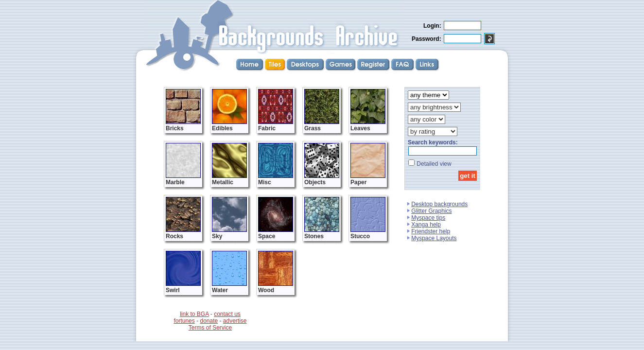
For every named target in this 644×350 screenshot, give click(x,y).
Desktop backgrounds (439, 204)
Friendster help (431, 231)
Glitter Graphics (431, 211)
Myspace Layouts (434, 238)
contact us (227, 314)
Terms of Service (210, 328)
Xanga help (426, 225)
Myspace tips (428, 218)
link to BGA (194, 314)
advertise (235, 321)
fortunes (184, 321)
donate (209, 321)
